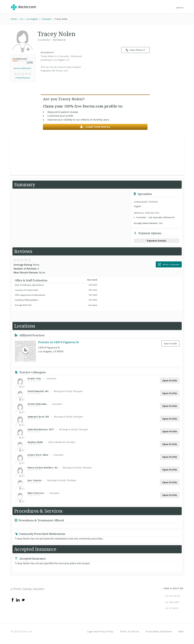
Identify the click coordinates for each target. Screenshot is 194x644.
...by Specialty (171, 602)
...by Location (171, 608)
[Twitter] (23, 600)
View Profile (170, 343)
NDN (181, 631)
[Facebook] (13, 600)
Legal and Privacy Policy (100, 631)
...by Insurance (172, 596)
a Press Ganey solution (28, 589)
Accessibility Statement (159, 631)
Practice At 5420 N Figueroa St (59, 342)
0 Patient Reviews (23, 78)
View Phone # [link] (135, 50)
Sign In (180, 8)
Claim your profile (95, 127)
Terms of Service (130, 631)
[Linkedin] (18, 600)
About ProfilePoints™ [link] (23, 68)
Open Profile (170, 380)
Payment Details (157, 241)
